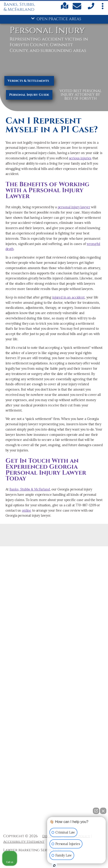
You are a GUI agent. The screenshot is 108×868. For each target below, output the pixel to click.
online (27, 510)
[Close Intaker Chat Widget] (103, 811)
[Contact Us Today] (78, 7)
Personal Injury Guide (29, 95)
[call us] (91, 9)
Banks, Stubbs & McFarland (30, 489)
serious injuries (80, 158)
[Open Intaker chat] (54, 865)
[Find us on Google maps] (65, 8)
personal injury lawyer (74, 207)
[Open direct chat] (96, 811)
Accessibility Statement (24, 842)
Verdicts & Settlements (28, 81)
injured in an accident (68, 297)
